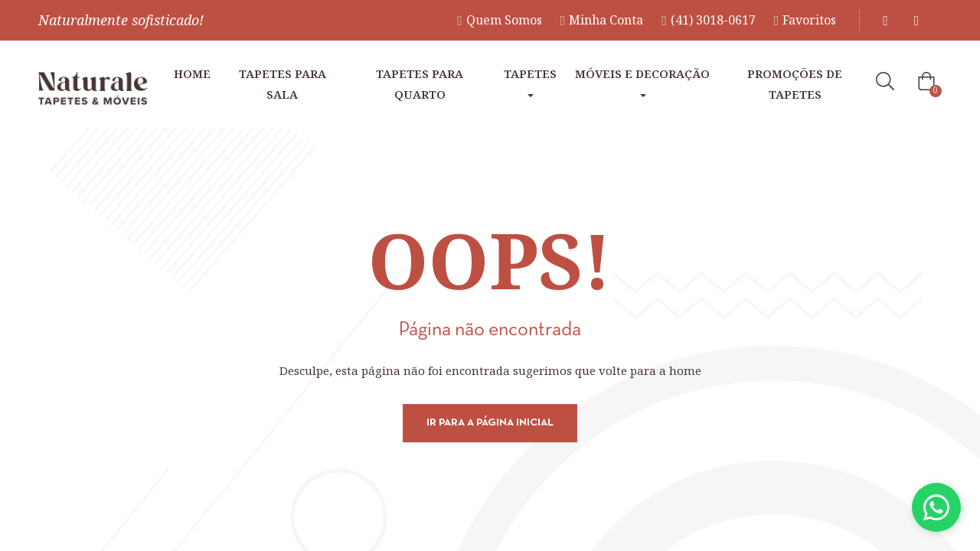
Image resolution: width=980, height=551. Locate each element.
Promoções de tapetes (795, 84)
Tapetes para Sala (283, 84)
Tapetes (530, 82)
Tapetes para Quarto (420, 84)
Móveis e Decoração (642, 82)
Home (192, 73)
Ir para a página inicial (490, 423)
